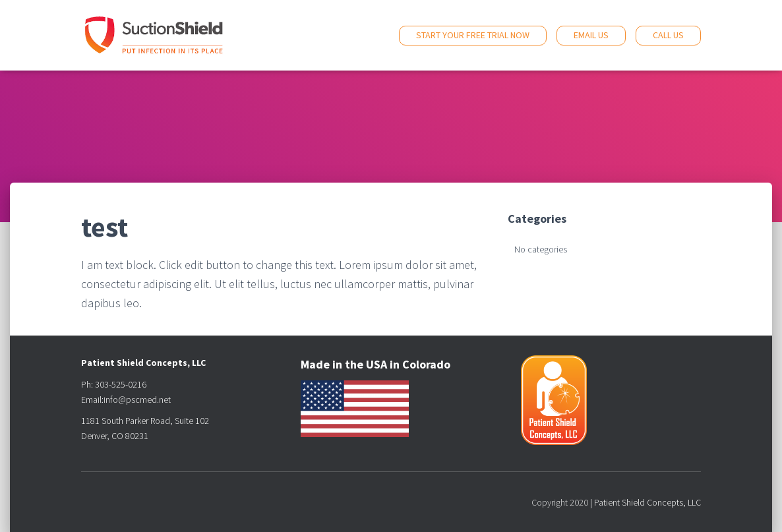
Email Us (591, 35)
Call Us (668, 35)
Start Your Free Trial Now (473, 35)
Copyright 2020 (560, 502)
